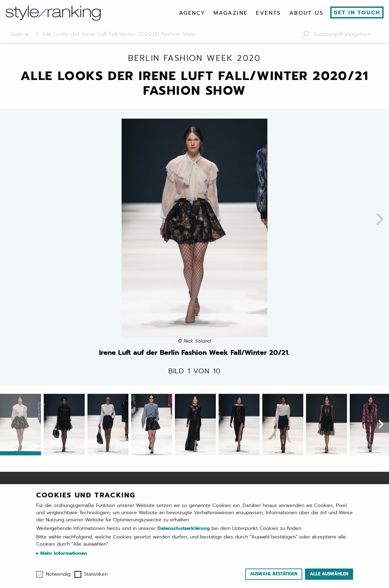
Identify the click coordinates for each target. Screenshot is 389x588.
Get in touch (357, 13)
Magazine (231, 13)
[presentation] (380, 220)
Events (268, 13)
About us (306, 13)
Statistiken (96, 574)
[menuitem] (192, 13)
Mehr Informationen (63, 553)
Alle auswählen (329, 574)
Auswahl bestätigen (274, 574)
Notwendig (58, 574)
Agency (192, 13)
